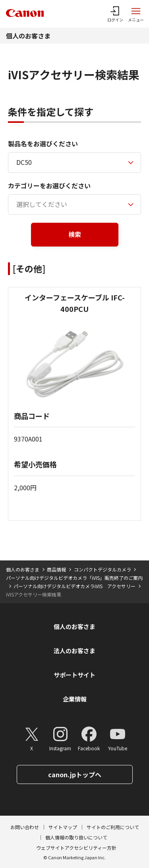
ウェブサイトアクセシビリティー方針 (76, 848)
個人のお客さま (28, 36)
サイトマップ (63, 827)
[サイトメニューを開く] (136, 14)
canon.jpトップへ (75, 774)
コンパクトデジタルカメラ (103, 569)
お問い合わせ (25, 827)
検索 (75, 234)
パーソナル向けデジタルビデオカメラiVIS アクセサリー (74, 586)
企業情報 (75, 699)
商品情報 (56, 569)
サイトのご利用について (113, 827)
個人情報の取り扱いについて (76, 837)
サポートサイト (74, 675)
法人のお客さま (74, 651)
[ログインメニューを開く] (115, 14)
